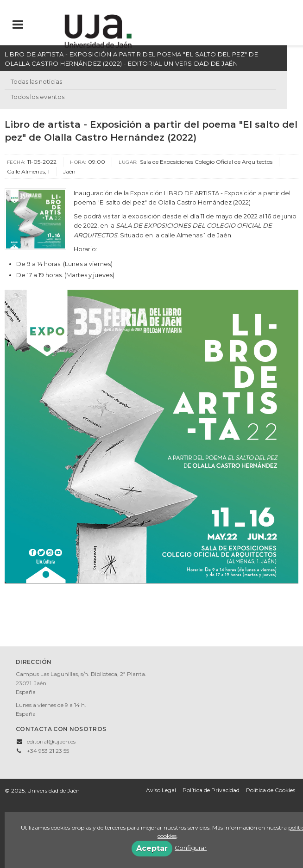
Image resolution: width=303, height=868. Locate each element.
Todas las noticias (36, 81)
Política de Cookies (271, 790)
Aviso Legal (161, 790)
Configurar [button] (191, 848)
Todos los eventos (38, 97)
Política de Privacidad (211, 790)
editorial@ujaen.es (51, 741)
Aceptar (152, 848)
